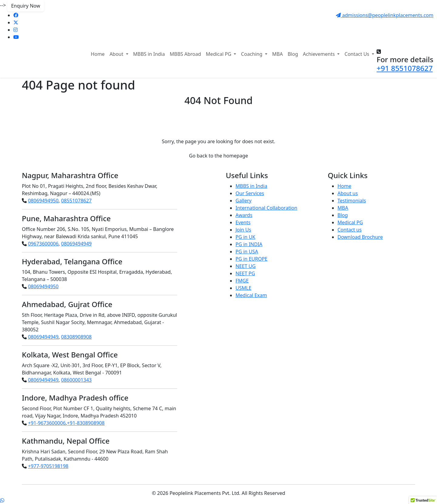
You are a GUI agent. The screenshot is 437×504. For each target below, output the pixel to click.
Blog (293, 54)
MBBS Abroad (185, 54)
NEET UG (246, 266)
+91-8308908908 (86, 423)
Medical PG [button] (219, 54)
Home (98, 54)
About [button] (117, 54)
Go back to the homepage (218, 156)
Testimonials (352, 201)
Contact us (350, 230)
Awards (244, 215)
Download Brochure (360, 237)
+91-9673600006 (47, 423)
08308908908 (76, 337)
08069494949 (76, 244)
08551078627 (76, 201)
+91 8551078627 (405, 68)
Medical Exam (251, 295)
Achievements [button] (319, 54)
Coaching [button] (252, 54)
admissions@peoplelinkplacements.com (385, 15)
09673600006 (43, 244)
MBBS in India (149, 54)
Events (243, 222)
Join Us (243, 230)
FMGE (242, 281)
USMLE (243, 288)
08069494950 (43, 201)
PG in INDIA (249, 244)
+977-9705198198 (48, 466)
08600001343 (76, 380)
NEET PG (245, 273)
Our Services (250, 193)
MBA (278, 54)
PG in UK (245, 237)
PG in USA (247, 252)
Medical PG (350, 222)
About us (348, 193)
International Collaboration (266, 208)
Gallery (244, 201)
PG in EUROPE (251, 259)
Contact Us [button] (357, 54)
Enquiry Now (26, 6)
